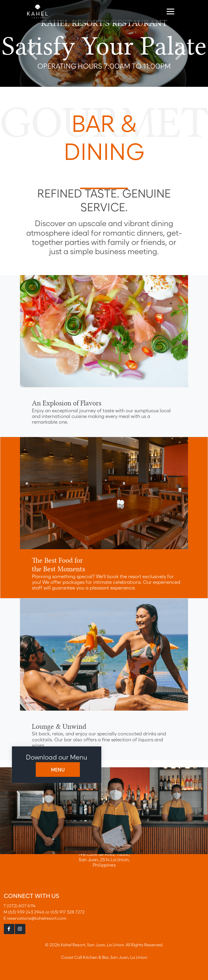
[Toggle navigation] (170, 11)
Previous (30, 44)
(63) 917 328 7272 (67, 912)
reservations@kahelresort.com (37, 918)
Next (178, 44)
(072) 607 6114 (21, 906)
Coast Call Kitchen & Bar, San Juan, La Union (104, 957)
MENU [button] (58, 770)
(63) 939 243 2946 (26, 912)
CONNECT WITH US (31, 896)
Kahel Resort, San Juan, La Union (92, 945)
